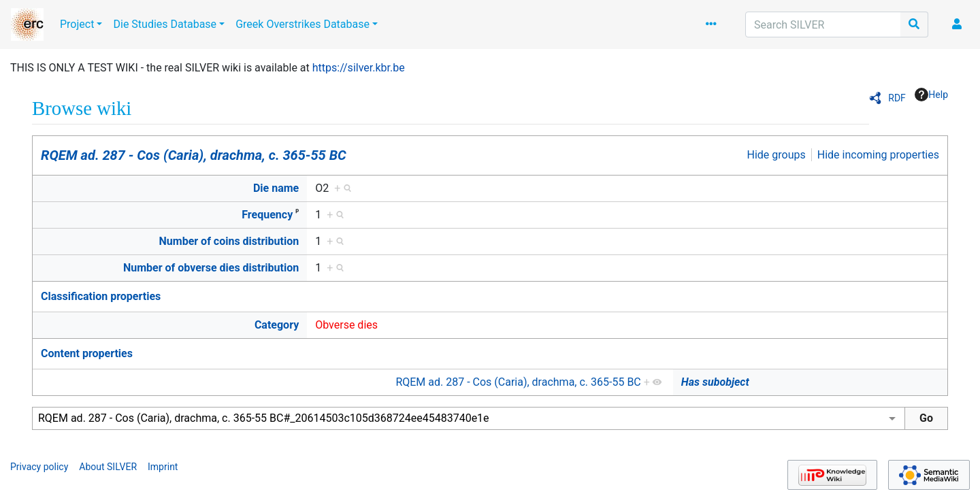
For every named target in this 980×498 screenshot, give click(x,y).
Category (277, 325)
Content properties (87, 353)
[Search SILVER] (823, 24)
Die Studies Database (165, 24)
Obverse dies (346, 325)
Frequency (267, 215)
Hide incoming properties (878, 155)
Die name (276, 188)
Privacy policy (39, 467)
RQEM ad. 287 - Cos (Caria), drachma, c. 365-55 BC (194, 155)
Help (931, 95)
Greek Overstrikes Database (303, 24)
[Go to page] (914, 24)
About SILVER (108, 467)
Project (77, 24)
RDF (897, 98)
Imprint (163, 467)
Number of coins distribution (229, 241)
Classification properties (101, 296)
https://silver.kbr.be (359, 68)
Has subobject (715, 382)
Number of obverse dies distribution (211, 268)
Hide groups (777, 155)
